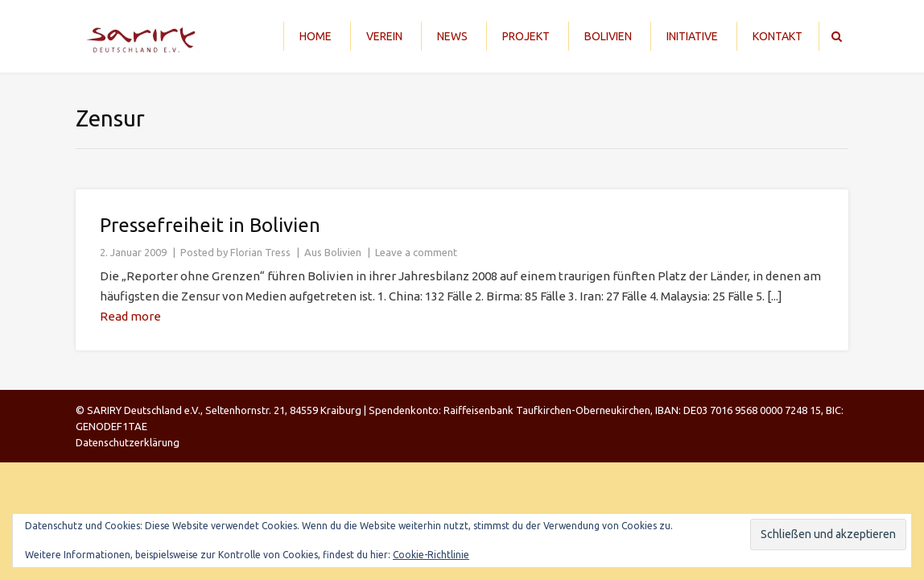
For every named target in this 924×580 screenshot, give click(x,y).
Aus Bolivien (333, 252)
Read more (130, 316)
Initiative (692, 36)
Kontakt (778, 36)
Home (316, 36)
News (452, 36)
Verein (384, 36)
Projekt (526, 36)
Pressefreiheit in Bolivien (210, 225)
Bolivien (608, 36)
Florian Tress (260, 252)
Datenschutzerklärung (128, 442)
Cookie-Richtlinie (431, 555)
